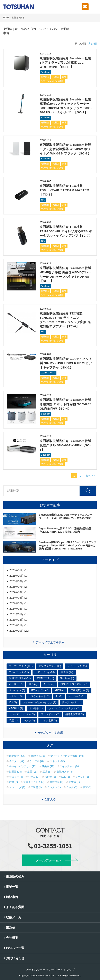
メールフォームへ (49, 860)
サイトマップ (66, 970)
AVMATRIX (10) (45, 678)
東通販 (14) (67, 672)
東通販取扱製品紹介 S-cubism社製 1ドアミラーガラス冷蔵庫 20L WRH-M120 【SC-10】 (65, 63)
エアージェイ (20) (45, 672)
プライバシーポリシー (40, 970)
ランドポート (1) (50, 714)
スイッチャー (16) (70, 766)
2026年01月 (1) (19, 570)
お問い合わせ (15, 958)
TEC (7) (33, 684)
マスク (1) (29, 721)
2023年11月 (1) (19, 625)
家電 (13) (32, 772)
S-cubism (46, 72)
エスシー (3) (16, 696)
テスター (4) (16, 777)
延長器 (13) (15, 772)
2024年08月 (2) (19, 598)
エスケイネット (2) (39, 696)
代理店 (56, 77)
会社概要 (12, 938)
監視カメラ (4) (65, 772)
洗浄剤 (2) (50, 777)
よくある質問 (15, 907)
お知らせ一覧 (15, 948)
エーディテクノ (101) (21, 666)
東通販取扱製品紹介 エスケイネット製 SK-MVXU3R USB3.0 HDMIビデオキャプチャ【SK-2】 (66, 363)
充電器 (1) (74, 782)
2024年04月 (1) (19, 609)
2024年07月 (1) (19, 603)
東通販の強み (15, 876)
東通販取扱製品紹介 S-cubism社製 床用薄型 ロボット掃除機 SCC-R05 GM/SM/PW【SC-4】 (66, 404)
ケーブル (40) (37, 761)
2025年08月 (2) (19, 581)
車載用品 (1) (56, 782)
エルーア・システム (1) (22, 714)
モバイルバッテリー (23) (23, 766)
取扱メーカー (15, 917)
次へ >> (90, 476)
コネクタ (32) (57, 761)
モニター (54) (17, 761)
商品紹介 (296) (17, 756)
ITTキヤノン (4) (40, 690)
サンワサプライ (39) (50, 666)
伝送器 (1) (36, 787)
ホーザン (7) (16, 684)
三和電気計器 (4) (80, 690)
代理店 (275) (38, 756)
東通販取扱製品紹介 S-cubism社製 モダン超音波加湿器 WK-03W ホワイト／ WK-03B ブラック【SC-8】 (65, 149)
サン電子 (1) (36, 708)
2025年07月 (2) (19, 587)
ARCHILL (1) (16, 708)
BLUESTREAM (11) (20, 678)
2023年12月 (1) (19, 620)
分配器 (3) (34, 777)
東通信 (15, 18)
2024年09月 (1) (19, 592)
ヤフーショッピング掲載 (52, 81)
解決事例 (12, 897)
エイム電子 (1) (49, 721)
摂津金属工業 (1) (75, 714)
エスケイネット (48, 373)
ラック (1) (72, 787)
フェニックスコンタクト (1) (64, 708)
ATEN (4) (59, 690)
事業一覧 (12, 887)
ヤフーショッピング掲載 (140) (67, 756)
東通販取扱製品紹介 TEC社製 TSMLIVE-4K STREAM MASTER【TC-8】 (64, 190)
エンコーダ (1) (17, 787)
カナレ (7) (49, 684)
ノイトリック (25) (77, 666)
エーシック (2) (76, 696)
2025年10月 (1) (19, 576)
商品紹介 (45, 77)
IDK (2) (13, 702)
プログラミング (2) (34, 782)
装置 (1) (13, 721)
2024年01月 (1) (19, 614)
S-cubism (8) (67, 678)
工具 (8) (47, 772)
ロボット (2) (82, 777)
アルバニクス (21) (19, 672)
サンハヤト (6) (17, 690)
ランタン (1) (54, 787)
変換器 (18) (48, 766)
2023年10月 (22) (19, 631)
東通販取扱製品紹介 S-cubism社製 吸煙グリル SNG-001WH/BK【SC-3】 (65, 445)
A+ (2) (59, 696)
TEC (43, 200)
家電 (64, 77)
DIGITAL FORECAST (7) (74, 684)
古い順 (92, 44)
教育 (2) (13, 782)
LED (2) (66, 777)
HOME (6, 18)
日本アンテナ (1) (71, 702)
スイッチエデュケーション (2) (39, 702)
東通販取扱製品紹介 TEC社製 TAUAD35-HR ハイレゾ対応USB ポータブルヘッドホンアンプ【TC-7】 (66, 231)
